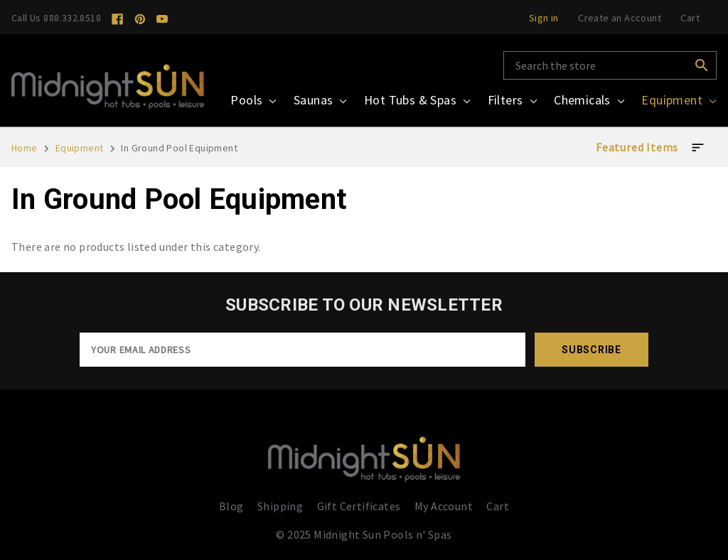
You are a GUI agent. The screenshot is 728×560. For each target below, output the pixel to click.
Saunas (320, 100)
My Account (444, 506)
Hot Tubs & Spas (417, 100)
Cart (498, 506)
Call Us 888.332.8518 (56, 18)
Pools (253, 100)
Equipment (679, 100)
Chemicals (589, 100)
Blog (231, 506)
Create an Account (620, 18)
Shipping (280, 506)
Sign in (544, 18)
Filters (512, 100)
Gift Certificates (359, 506)
